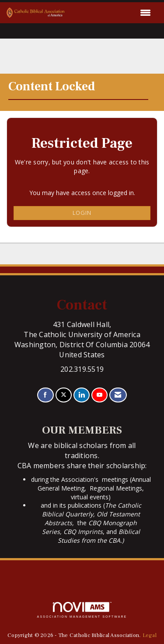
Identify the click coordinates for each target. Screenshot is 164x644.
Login (82, 213)
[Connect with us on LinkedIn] (82, 395)
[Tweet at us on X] (64, 395)
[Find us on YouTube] (99, 395)
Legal (150, 635)
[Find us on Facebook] (45, 395)
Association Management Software (82, 610)
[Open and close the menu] (110, 13)
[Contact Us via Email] (118, 395)
